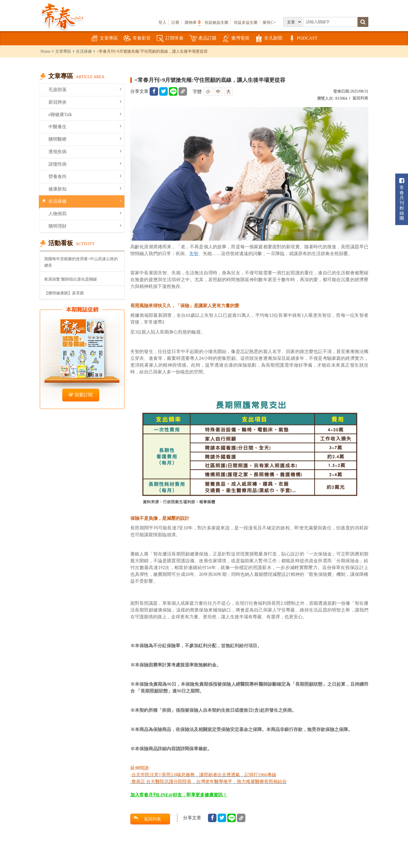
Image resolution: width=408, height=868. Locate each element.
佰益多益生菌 (246, 22)
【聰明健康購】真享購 (64, 293)
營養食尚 (85, 176)
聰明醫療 (85, 139)
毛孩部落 (85, 89)
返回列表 (360, 98)
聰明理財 (85, 226)
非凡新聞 (269, 39)
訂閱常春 (170, 39)
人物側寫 (85, 213)
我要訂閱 (81, 395)
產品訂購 (203, 39)
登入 (162, 22)
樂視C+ (269, 22)
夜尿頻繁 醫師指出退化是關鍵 (71, 279)
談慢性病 (85, 164)
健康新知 (85, 189)
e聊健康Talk (85, 114)
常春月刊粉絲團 (402, 199)
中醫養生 (85, 126)
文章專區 (104, 39)
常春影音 (137, 39)
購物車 (193, 22)
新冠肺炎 (85, 102)
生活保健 (84, 51)
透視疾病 (85, 151)
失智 (194, 254)
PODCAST (303, 39)
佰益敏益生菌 (216, 22)
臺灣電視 (236, 39)
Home (45, 51)
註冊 (175, 22)
